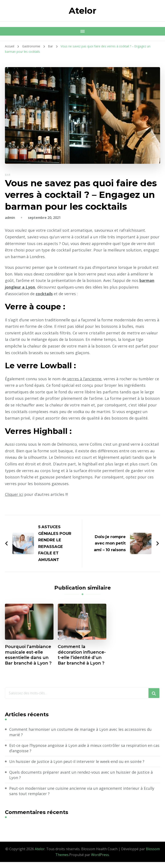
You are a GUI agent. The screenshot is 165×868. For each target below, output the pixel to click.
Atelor (83, 11)
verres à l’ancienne (84, 379)
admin (10, 218)
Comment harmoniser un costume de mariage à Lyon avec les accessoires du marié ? (80, 738)
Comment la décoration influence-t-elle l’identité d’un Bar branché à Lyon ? (78, 658)
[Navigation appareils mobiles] (82, 31)
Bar (8, 175)
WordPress (100, 861)
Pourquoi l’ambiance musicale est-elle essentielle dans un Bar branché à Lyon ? (29, 655)
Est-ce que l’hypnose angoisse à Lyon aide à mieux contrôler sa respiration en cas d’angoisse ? (85, 754)
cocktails (44, 294)
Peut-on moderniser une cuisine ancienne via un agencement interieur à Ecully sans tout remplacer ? (82, 797)
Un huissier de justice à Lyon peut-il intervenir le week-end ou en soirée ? (77, 767)
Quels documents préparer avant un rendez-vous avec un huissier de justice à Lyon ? (81, 781)
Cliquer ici (14, 494)
